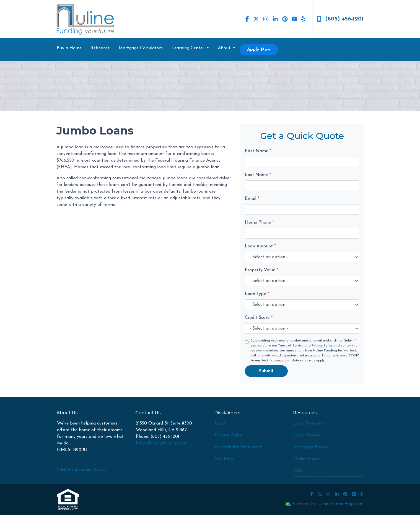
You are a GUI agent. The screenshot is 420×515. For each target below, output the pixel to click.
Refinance (100, 48)
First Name (258, 151)
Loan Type (257, 294)
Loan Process (307, 435)
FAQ (298, 471)
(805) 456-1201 (340, 19)
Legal (220, 423)
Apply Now (259, 50)
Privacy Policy (322, 346)
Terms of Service (291, 346)
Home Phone (259, 222)
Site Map (224, 459)
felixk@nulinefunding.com (162, 443)
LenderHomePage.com (341, 504)
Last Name (258, 175)
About (225, 48)
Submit (266, 371)
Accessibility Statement (238, 447)
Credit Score (259, 318)
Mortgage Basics (310, 447)
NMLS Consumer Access (82, 470)
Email (252, 199)
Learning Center (189, 48)
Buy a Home (69, 48)
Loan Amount (260, 246)
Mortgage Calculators (141, 48)
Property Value (261, 270)
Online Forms (307, 459)
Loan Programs (309, 423)
